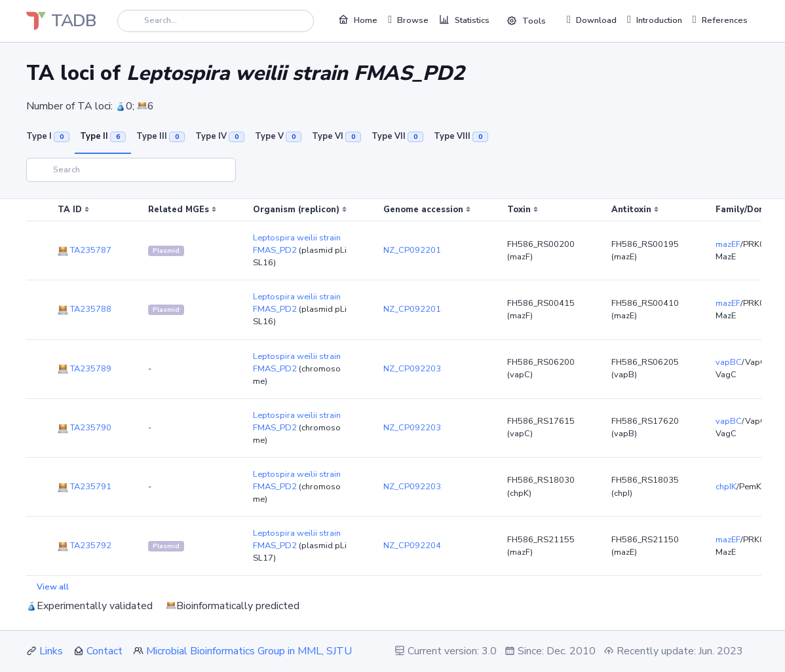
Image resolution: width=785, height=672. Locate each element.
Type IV (220, 136)
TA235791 (85, 487)
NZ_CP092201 (412, 250)
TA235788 (85, 309)
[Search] (216, 21)
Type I (48, 136)
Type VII (397, 136)
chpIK (726, 487)
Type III (161, 136)
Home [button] (358, 20)
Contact (105, 651)
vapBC (729, 362)
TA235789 (85, 369)
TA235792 (85, 546)
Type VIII (461, 136)
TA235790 (85, 428)
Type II (103, 136)
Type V (278, 136)
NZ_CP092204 (412, 546)
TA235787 (85, 250)
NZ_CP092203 (412, 369)
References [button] (720, 20)
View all (53, 587)
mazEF (728, 244)
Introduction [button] (655, 20)
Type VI (336, 136)
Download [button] (592, 20)
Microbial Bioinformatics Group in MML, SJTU (249, 651)
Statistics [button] (464, 20)
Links (51, 651)
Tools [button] (526, 21)
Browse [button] (408, 20)
